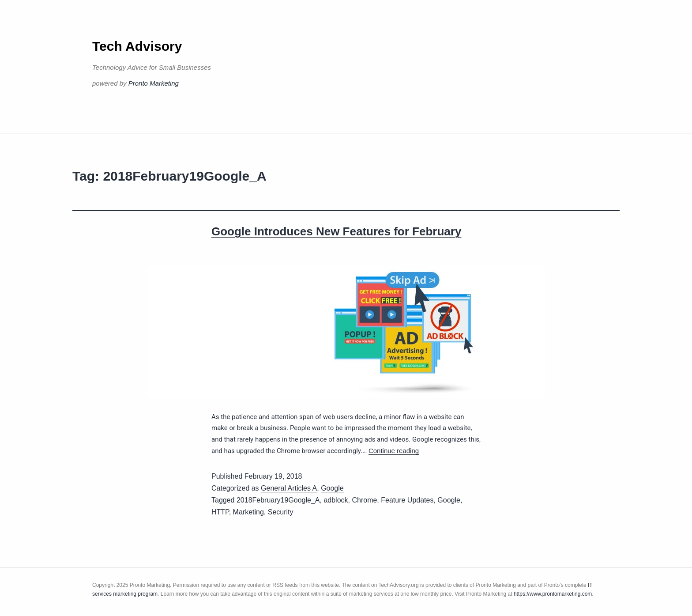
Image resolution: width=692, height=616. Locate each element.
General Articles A (289, 488)
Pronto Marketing (154, 83)
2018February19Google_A (278, 500)
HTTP (220, 512)
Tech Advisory (137, 46)
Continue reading (394, 451)
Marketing (248, 512)
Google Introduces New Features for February (336, 231)
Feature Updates (407, 500)
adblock (336, 500)
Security (281, 512)
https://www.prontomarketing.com (553, 594)
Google (332, 488)
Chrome (364, 500)
